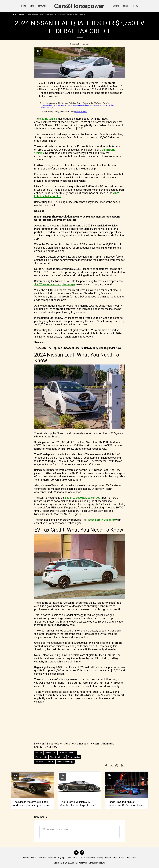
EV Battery (51, 747)
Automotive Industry (76, 744)
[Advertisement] (80, 723)
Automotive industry (45, 762)
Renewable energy (65, 762)
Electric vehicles (57, 757)
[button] (133, 6)
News (21, 14)
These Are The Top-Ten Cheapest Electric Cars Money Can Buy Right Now (78, 348)
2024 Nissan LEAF (67, 753)
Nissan (95, 744)
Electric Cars (54, 744)
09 (63, 776)
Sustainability (74, 757)
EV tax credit (41, 757)
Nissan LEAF (50, 753)
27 (16, 776)
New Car (39, 744)
